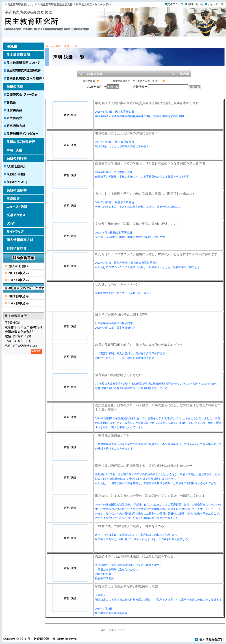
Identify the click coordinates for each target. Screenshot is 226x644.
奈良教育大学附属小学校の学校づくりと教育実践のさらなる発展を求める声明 (150, 164)
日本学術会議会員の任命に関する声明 (122, 315)
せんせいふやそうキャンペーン (117, 284)
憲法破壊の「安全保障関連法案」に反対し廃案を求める (134, 556)
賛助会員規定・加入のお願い (93, 4)
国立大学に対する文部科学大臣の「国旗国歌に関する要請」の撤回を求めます (150, 496)
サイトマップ (215, 4)
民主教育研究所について (22, 4)
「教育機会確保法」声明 (112, 435)
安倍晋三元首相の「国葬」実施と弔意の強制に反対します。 (137, 224)
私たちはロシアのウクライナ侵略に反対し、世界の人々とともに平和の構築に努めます (156, 254)
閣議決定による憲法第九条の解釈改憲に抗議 (126, 587)
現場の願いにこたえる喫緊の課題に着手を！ (126, 133)
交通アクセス (175, 4)
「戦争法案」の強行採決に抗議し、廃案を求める (130, 526)
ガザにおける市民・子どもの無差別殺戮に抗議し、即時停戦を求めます (145, 194)
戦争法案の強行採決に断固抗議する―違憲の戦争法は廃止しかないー (144, 466)
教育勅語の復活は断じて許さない (119, 375)
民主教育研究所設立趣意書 (56, 4)
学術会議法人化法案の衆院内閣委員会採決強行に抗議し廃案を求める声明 (147, 103)
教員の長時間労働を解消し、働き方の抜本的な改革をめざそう (139, 345)
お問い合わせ (196, 4)
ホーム (49, 46)
